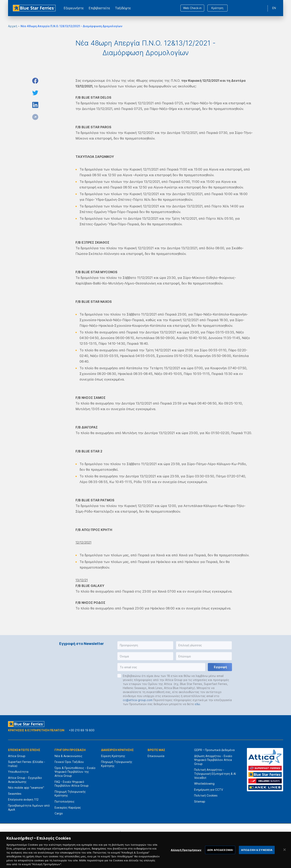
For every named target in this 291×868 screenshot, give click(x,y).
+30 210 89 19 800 (82, 730)
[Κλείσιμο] (285, 856)
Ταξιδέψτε (123, 8)
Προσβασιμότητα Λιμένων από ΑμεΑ (29, 807)
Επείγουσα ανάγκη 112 (23, 799)
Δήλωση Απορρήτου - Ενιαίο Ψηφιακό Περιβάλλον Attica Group (213, 760)
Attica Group (17, 756)
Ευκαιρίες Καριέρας (68, 807)
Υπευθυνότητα (18, 772)
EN (274, 8)
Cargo (59, 813)
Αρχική (13, 26)
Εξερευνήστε (74, 8)
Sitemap (200, 801)
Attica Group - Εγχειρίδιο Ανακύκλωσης (25, 780)
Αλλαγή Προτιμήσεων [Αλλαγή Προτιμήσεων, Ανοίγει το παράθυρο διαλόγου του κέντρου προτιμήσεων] (186, 856)
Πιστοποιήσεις (65, 801)
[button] (145, 645)
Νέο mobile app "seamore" (26, 788)
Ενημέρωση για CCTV (209, 790)
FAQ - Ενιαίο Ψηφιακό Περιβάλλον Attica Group (72, 784)
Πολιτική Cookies (206, 795)
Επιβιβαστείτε (99, 8)
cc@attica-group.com (138, 700)
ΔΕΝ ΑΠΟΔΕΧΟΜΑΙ (220, 856)
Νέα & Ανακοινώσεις (68, 756)
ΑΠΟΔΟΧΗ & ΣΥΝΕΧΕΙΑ (257, 856)
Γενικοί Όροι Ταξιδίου (69, 762)
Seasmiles (15, 794)
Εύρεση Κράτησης (113, 756)
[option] (101, 836)
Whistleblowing (204, 784)
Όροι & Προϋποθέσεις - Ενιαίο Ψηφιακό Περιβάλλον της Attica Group (75, 772)
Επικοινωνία (156, 756)
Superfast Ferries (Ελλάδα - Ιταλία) (27, 764)
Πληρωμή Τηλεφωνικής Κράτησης (70, 794)
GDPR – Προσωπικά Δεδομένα (214, 750)
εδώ (197, 704)
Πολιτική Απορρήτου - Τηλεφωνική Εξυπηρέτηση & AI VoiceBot (215, 774)
